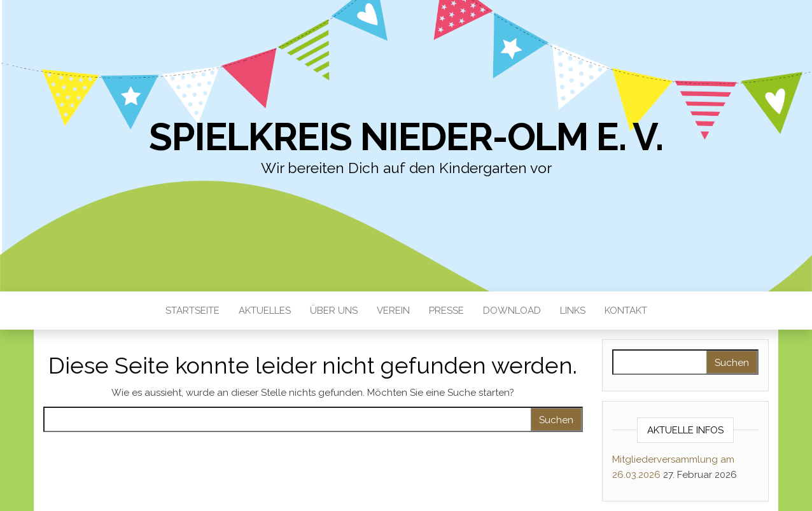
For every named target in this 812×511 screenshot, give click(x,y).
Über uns (334, 311)
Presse (446, 311)
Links (573, 311)
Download (512, 311)
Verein (393, 311)
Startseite (192, 311)
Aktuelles (265, 311)
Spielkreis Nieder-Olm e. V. (406, 137)
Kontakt (626, 311)
